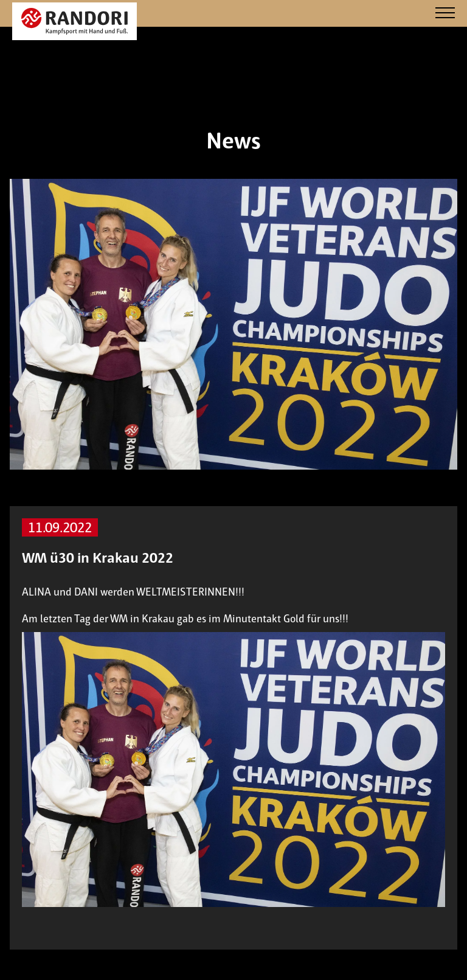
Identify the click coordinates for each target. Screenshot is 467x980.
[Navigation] (445, 14)
